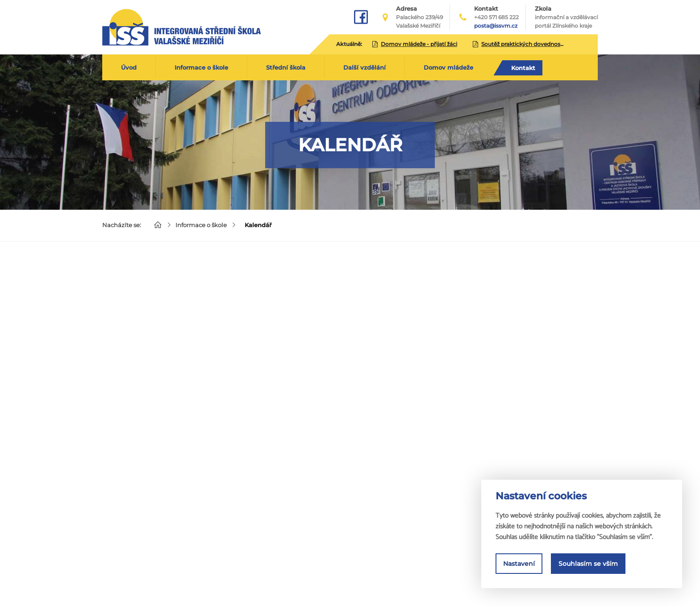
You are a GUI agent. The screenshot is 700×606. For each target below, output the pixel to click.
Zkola (566, 17)
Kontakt (523, 68)
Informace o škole (201, 67)
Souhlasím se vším (588, 564)
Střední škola (286, 67)
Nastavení (519, 564)
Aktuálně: (349, 44)
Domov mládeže (448, 67)
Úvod (129, 67)
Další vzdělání (365, 67)
